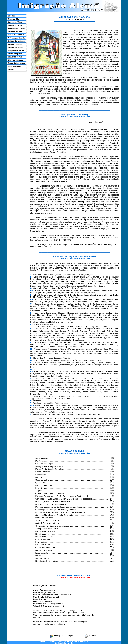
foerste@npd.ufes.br (39, 240)
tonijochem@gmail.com (72, 610)
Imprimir (92, 635)
